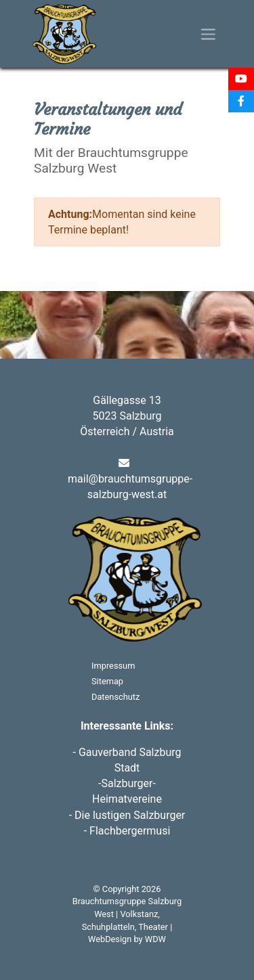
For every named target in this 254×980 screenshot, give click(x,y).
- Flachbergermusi (127, 831)
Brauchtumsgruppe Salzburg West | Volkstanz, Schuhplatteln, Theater (127, 914)
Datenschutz (115, 697)
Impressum (113, 666)
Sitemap (107, 681)
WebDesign (110, 939)
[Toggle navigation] (208, 34)
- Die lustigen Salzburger (127, 815)
